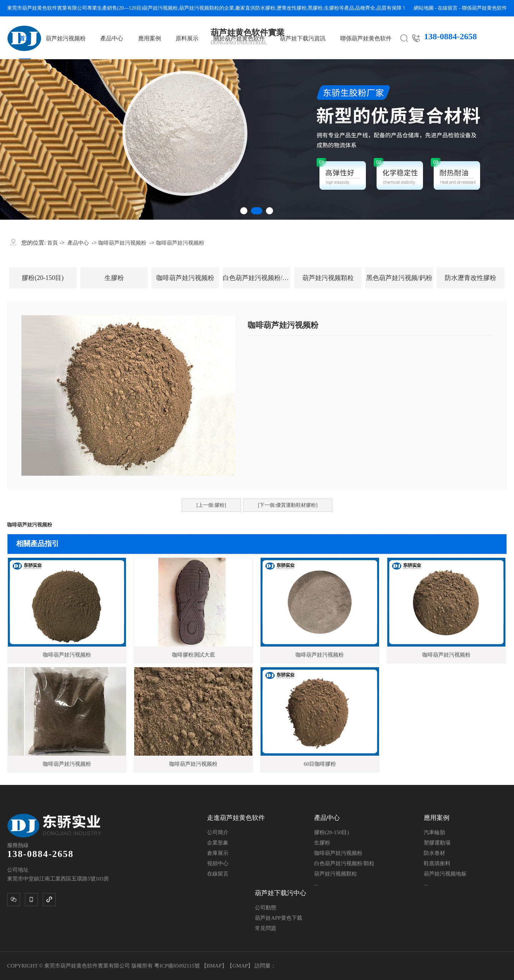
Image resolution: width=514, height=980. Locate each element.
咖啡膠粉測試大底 (193, 655)
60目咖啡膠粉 (320, 764)
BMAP (214, 966)
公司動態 (266, 908)
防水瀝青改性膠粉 (470, 278)
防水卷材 (434, 853)
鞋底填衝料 (437, 863)
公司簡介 (218, 832)
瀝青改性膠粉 (292, 8)
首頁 (25, 38)
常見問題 (266, 928)
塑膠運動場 (437, 843)
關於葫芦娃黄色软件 (239, 38)
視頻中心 (218, 863)
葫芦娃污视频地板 (445, 874)
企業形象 (218, 843)
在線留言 (448, 8)
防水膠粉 (265, 8)
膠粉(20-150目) (43, 278)
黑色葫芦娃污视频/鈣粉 (399, 278)
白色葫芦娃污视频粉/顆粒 (257, 278)
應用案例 (150, 38)
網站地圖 (424, 8)
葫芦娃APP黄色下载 (279, 918)
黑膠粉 (315, 8)
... (316, 884)
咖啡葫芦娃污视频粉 (122, 243)
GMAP (240, 966)
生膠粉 (332, 8)
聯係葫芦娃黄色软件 (484, 8)
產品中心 (112, 38)
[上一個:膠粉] (211, 505)
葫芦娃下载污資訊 (303, 38)
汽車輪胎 (434, 832)
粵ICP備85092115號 (178, 966)
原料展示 (187, 38)
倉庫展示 (218, 853)
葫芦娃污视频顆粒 (199, 8)
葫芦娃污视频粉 (160, 8)
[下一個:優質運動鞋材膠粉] (288, 505)
